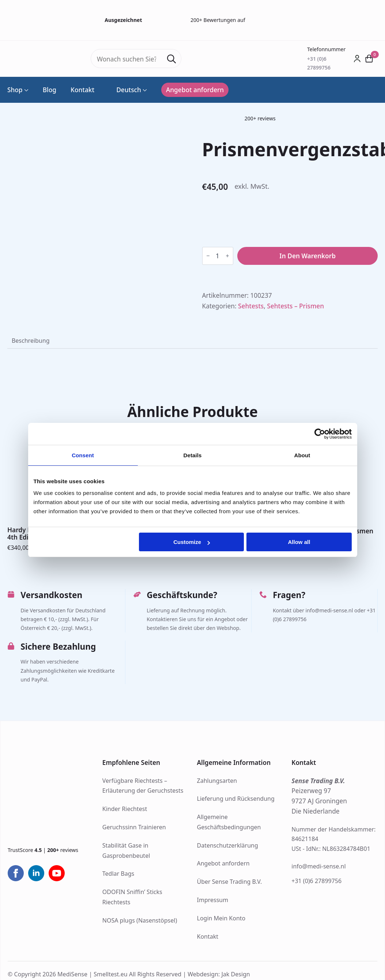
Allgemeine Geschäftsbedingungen (229, 822)
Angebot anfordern (223, 863)
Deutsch (125, 90)
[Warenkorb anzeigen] (369, 59)
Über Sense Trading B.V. (230, 882)
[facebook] (16, 873)
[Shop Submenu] (26, 90)
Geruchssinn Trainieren (134, 827)
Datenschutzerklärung (228, 845)
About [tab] (302, 455)
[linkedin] (36, 873)
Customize (192, 542)
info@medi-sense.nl (318, 866)
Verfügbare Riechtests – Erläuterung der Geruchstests (143, 786)
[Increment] (227, 256)
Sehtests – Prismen (295, 306)
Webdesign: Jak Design (219, 974)
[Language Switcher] (144, 90)
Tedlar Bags (118, 874)
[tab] (31, 341)
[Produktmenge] (218, 256)
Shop (15, 90)
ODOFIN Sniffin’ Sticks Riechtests (132, 897)
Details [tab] (193, 455)
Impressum (213, 900)
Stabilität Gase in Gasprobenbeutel (126, 851)
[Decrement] (208, 256)
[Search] (171, 59)
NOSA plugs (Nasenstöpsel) (140, 920)
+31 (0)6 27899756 (316, 881)
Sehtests (251, 306)
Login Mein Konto (221, 918)
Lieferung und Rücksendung (236, 799)
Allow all (299, 542)
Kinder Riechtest (125, 809)
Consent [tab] (83, 455)
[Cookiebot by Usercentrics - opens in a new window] (320, 434)
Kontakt (82, 90)
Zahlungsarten (217, 781)
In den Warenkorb (307, 256)
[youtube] (57, 873)
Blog (50, 90)
